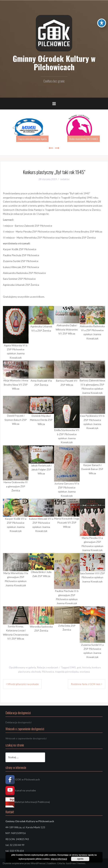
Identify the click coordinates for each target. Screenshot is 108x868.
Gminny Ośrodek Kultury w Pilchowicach (54, 63)
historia (86, 667)
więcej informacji (59, 859)
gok (79, 667)
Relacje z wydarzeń (48, 667)
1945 (73, 667)
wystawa (85, 672)
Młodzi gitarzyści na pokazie (23, 684)
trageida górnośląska (67, 672)
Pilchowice (48, 672)
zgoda (80, 859)
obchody (36, 672)
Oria (60, 863)
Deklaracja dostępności (18, 722)
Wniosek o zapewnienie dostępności (26, 738)
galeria (32, 667)
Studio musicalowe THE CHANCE (84, 139)
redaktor (65, 179)
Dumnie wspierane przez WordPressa (24, 863)
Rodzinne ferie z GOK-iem (86, 684)
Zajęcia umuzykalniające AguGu (32, 139)
